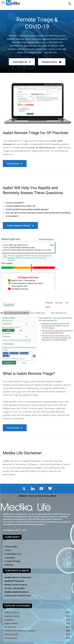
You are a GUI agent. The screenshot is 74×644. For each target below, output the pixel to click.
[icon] (24, 489)
